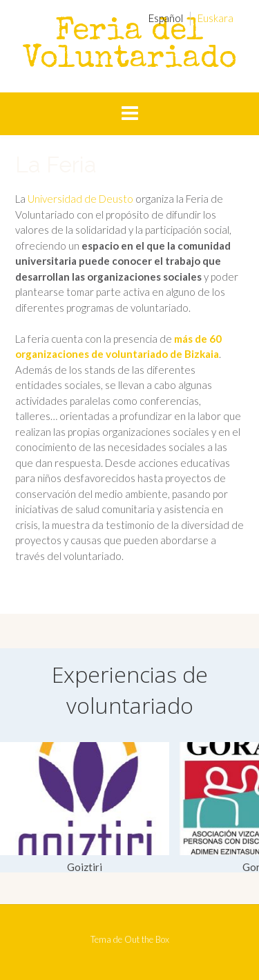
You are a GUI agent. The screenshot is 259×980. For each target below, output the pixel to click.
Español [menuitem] (166, 18)
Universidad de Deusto (80, 199)
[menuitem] (166, 18)
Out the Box (147, 939)
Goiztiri (85, 866)
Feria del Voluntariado (130, 46)
